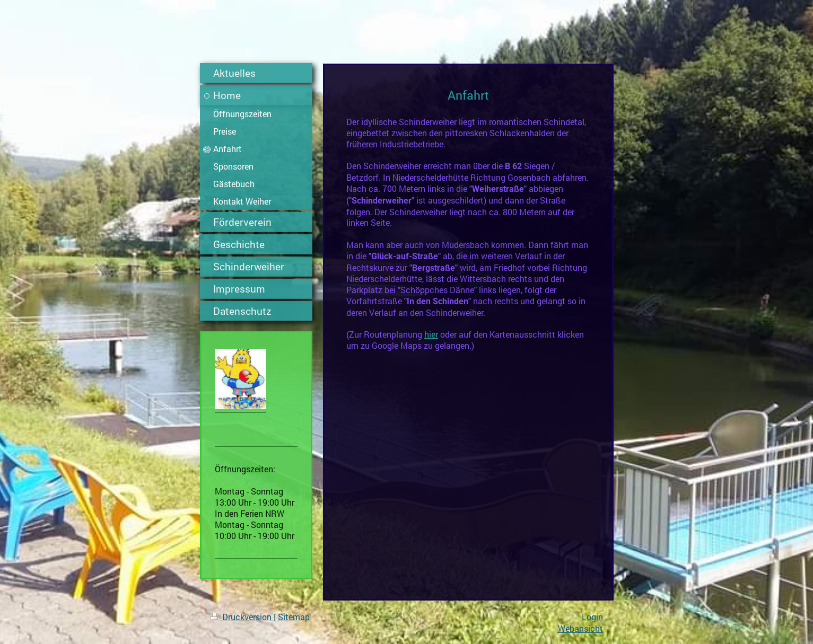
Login (592, 617)
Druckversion (242, 617)
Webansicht (580, 628)
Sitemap (294, 617)
